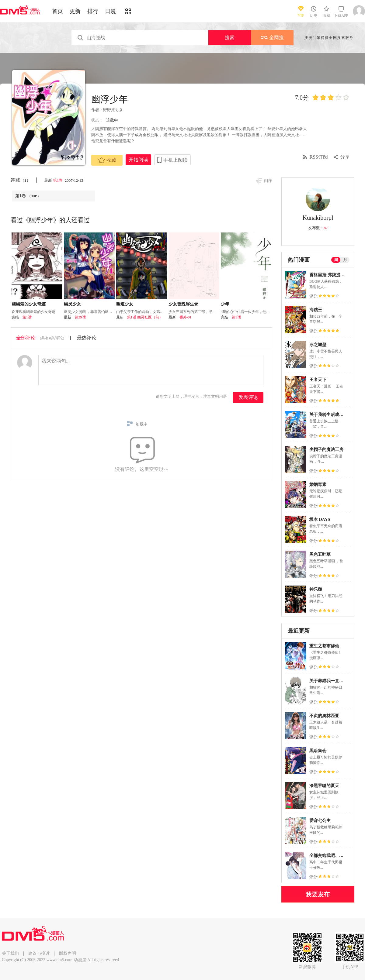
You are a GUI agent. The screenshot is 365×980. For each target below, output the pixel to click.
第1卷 (58, 180)
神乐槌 (316, 589)
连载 (21, 180)
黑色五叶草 (320, 554)
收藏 (107, 160)
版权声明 (68, 953)
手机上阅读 (176, 160)
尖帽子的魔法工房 (326, 450)
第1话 (27, 317)
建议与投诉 (39, 953)
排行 (93, 11)
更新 (75, 11)
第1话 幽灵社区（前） (145, 317)
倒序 (268, 181)
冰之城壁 (318, 345)
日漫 (110, 11)
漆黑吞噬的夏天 (324, 786)
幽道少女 (125, 304)
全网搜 (272, 38)
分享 (345, 157)
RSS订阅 (319, 157)
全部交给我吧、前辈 (328, 856)
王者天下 (318, 380)
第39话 (80, 317)
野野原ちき (113, 110)
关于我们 (10, 953)
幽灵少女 (72, 304)
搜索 (230, 38)
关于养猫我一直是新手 (331, 681)
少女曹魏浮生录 (183, 304)
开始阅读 (138, 160)
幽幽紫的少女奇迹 (29, 304)
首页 (57, 11)
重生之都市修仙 (324, 646)
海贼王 (316, 310)
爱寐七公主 (320, 821)
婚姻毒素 (318, 485)
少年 (225, 304)
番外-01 (186, 317)
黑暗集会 (318, 751)
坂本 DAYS (320, 519)
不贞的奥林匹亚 (324, 716)
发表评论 (248, 397)
